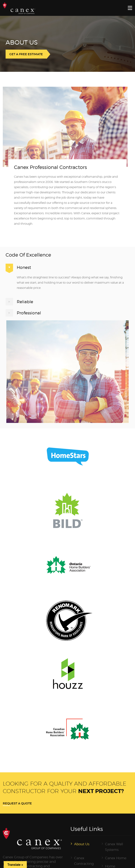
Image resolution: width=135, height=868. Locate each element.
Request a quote (17, 803)
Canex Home (116, 858)
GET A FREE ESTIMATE (26, 54)
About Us (82, 844)
